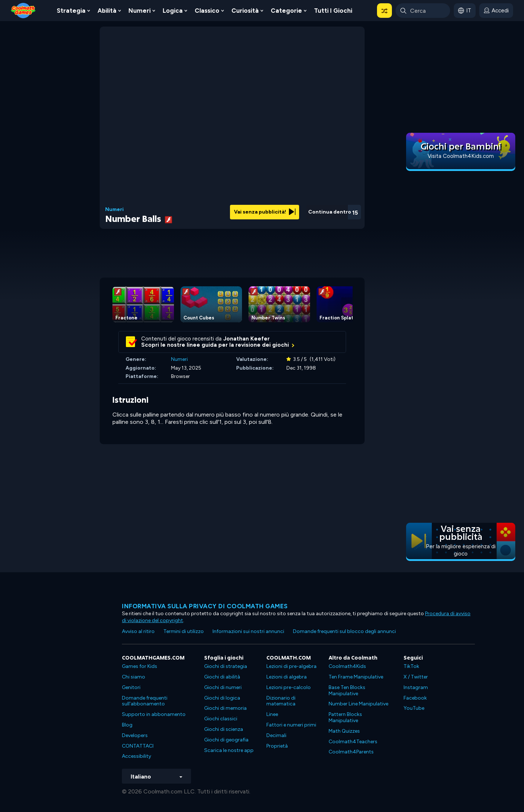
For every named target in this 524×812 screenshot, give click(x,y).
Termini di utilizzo (184, 631)
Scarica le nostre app (229, 750)
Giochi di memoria (225, 708)
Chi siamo (134, 677)
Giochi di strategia (226, 666)
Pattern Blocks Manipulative (345, 717)
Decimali (276, 735)
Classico (207, 11)
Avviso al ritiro (138, 631)
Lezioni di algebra (287, 677)
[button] (384, 11)
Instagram (416, 687)
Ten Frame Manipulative (356, 677)
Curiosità (245, 11)
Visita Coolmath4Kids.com (461, 156)
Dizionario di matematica (281, 701)
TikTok (411, 666)
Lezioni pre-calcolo (289, 687)
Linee (272, 714)
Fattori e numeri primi (291, 725)
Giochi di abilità (222, 677)
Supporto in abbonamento (154, 714)
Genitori (131, 687)
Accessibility (136, 756)
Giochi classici (221, 719)
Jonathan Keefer (247, 339)
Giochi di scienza (224, 729)
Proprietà (277, 746)
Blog (127, 725)
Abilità (107, 11)
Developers (135, 735)
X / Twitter (416, 677)
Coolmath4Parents (351, 752)
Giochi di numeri (223, 687)
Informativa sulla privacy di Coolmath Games (205, 606)
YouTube (414, 708)
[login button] (496, 11)
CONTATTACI (138, 746)
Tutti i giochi (333, 11)
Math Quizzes (344, 731)
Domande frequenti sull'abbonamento (145, 701)
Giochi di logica (222, 698)
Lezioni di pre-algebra (291, 666)
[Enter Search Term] (423, 11)
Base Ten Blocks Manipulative (347, 690)
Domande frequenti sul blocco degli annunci (344, 631)
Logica (173, 11)
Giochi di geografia (226, 740)
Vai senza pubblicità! (265, 212)
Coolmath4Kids (347, 666)
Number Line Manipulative (358, 704)
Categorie (286, 11)
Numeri (140, 11)
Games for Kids (140, 666)
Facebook (415, 698)
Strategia (71, 11)
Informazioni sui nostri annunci (248, 631)
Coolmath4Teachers (353, 742)
